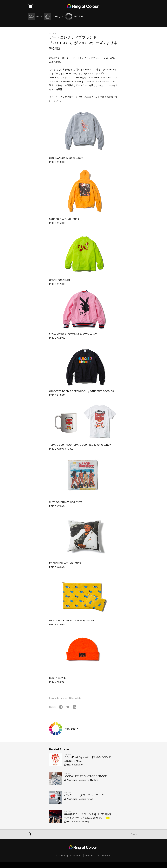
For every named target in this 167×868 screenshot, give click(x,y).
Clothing (94, 780)
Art (82, 765)
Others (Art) (75, 698)
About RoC (90, 856)
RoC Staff (70, 765)
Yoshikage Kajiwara (75, 780)
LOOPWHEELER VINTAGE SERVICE (85, 776)
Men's (64, 698)
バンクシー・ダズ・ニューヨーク (84, 795)
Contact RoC (105, 856)
